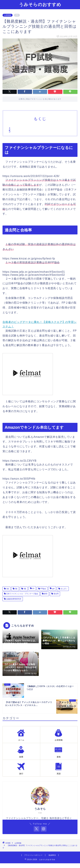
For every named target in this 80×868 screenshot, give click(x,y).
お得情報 (8, 15)
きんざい (64, 589)
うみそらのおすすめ (40, 4)
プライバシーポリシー (33, 855)
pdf (53, 589)
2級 (16, 589)
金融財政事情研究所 (14, 599)
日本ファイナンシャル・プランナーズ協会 (22, 594)
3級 (25, 589)
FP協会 (43, 589)
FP (33, 589)
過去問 (56, 594)
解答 (46, 594)
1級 (7, 589)
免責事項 (52, 855)
